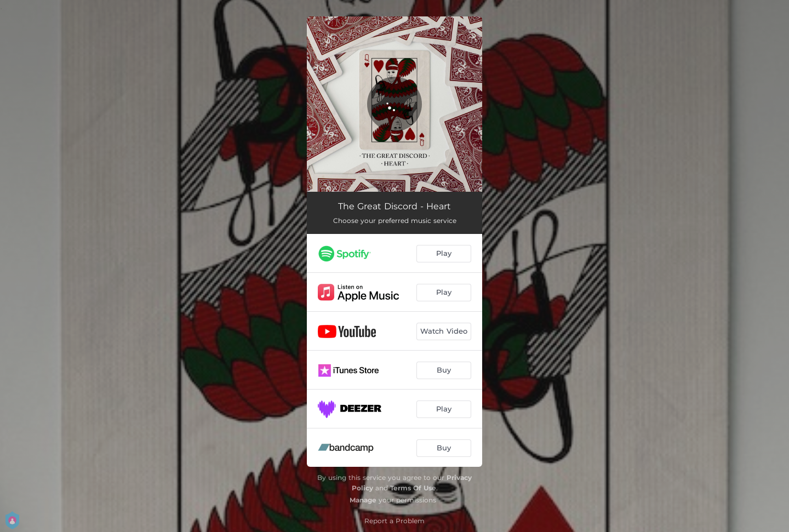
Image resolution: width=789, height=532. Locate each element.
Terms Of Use (413, 488)
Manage (363, 500)
